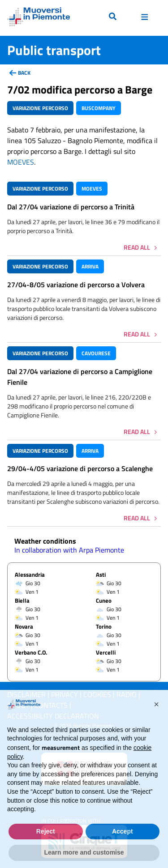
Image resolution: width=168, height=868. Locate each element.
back (24, 73)
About (18, 705)
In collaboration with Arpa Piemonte (69, 550)
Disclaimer (26, 694)
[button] (156, 720)
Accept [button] (123, 847)
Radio (127, 694)
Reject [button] (46, 847)
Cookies (97, 694)
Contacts (51, 705)
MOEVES (21, 162)
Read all (137, 247)
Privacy (65, 694)
